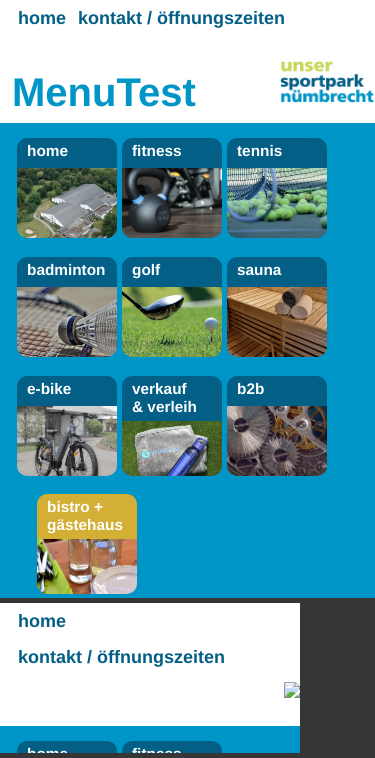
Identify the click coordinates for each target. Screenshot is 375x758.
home (42, 18)
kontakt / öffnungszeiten (181, 18)
